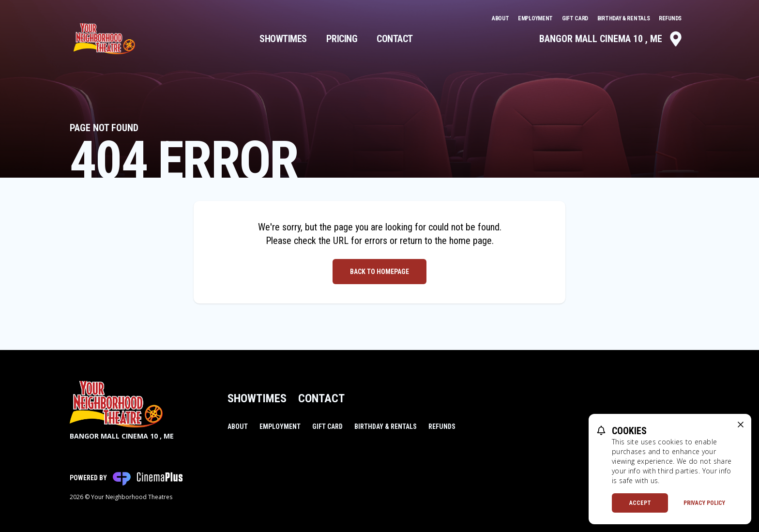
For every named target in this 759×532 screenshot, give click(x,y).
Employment (536, 18)
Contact (395, 39)
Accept (640, 503)
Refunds (670, 18)
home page (471, 241)
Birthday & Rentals (624, 18)
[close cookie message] (741, 425)
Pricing (342, 39)
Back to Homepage (379, 272)
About (501, 18)
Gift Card (576, 18)
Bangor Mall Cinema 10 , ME (611, 39)
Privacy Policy (704, 503)
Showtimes (283, 39)
